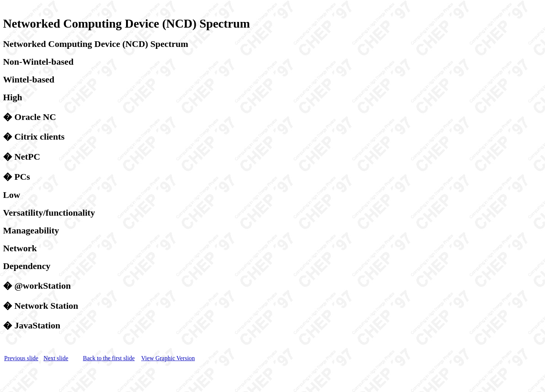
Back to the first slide (109, 359)
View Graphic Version (168, 359)
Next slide (56, 359)
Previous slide (21, 359)
